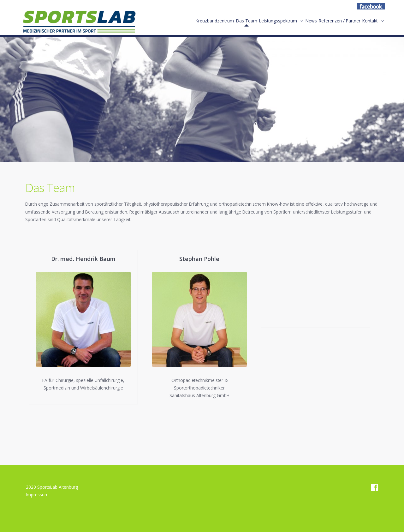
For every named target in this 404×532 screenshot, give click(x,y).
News (300, 25)
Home (79, 24)
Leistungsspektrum (263, 25)
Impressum (37, 495)
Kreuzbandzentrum (191, 25)
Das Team (227, 25)
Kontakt (368, 25)
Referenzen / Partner (333, 25)
